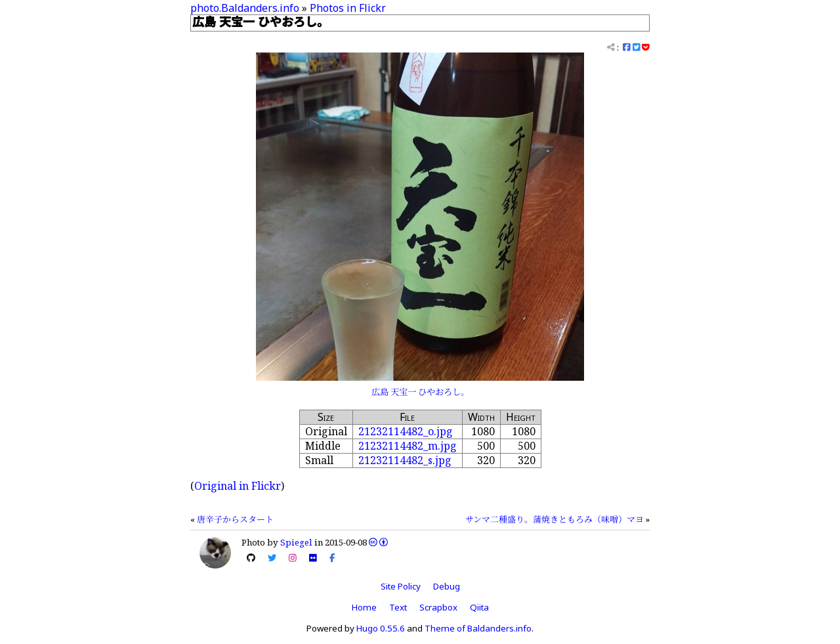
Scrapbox (438, 607)
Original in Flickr (238, 486)
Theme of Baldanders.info (478, 628)
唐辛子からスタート (235, 519)
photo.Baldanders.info (245, 8)
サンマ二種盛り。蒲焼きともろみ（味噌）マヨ (555, 519)
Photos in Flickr (348, 8)
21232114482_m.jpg (408, 446)
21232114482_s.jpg (405, 460)
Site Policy (401, 586)
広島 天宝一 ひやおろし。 (420, 392)
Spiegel (296, 542)
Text (398, 607)
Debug (447, 586)
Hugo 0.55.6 (381, 628)
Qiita (479, 607)
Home (364, 607)
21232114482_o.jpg (406, 431)
